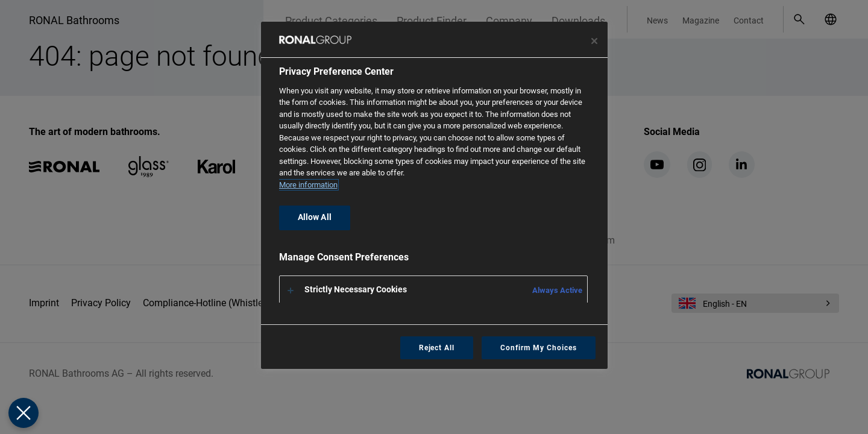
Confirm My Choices (538, 348)
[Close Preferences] (24, 413)
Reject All (437, 348)
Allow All (315, 217)
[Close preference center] (594, 41)
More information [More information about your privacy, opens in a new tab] (308, 185)
